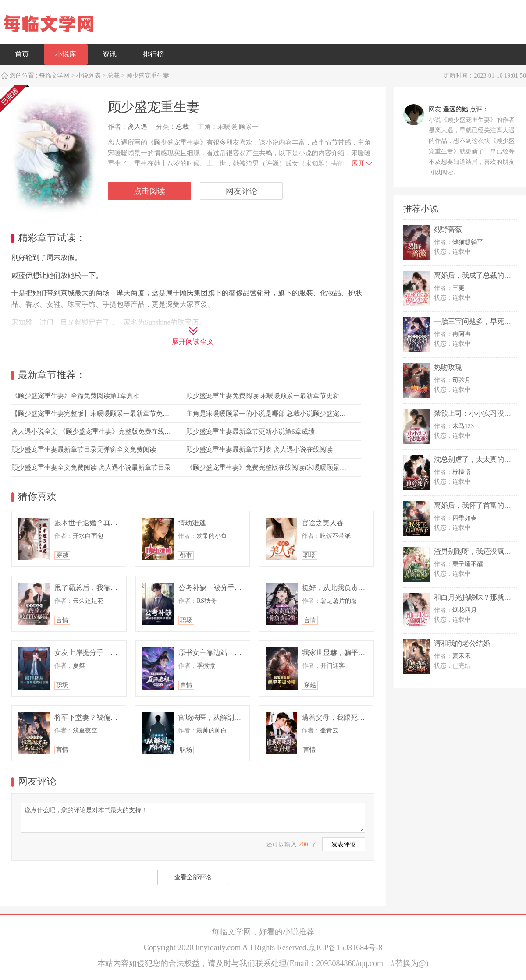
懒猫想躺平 (468, 242)
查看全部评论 (193, 877)
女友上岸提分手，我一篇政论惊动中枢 (114, 653)
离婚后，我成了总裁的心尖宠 (480, 275)
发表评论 (344, 844)
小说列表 (89, 76)
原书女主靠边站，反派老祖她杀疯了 (235, 653)
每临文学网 (54, 76)
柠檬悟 (462, 472)
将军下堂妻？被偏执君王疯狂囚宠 (107, 717)
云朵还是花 (88, 601)
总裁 (114, 76)
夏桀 (79, 666)
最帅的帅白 (212, 731)
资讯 (110, 54)
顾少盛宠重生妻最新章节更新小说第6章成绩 (251, 432)
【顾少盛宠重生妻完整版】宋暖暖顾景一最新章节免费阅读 (97, 414)
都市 (186, 555)
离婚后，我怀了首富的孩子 (476, 505)
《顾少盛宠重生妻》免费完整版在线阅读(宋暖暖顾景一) (267, 467)
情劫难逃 (192, 523)
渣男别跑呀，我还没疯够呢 (476, 551)
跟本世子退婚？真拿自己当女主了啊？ (114, 523)
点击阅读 (149, 191)
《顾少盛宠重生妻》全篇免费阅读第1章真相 (76, 396)
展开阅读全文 (193, 341)
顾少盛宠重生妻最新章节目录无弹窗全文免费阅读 (84, 449)
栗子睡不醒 (468, 564)
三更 (458, 288)
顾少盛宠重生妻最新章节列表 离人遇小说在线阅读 (259, 449)
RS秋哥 (207, 601)
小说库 (66, 54)
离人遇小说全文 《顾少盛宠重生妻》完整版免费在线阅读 (94, 432)
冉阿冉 (462, 334)
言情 (62, 620)
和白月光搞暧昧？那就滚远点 (480, 597)
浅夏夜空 (85, 731)
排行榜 (153, 54)
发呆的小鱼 (212, 536)
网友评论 (242, 191)
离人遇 (137, 127)
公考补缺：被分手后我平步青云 (227, 588)
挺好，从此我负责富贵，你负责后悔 (358, 588)
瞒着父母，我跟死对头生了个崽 (351, 717)
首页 (22, 54)
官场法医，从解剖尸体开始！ (224, 717)
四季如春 (465, 518)
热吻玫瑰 (448, 367)
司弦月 (462, 380)
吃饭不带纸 (335, 536)
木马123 (463, 426)
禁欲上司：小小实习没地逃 (476, 413)
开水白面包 (88, 536)
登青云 (329, 731)
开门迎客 (333, 666)
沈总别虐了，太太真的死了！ (480, 459)
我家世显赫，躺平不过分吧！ (348, 653)
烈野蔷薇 (448, 229)
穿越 (62, 555)
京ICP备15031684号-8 (345, 948)
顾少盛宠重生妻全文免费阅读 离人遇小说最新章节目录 (91, 467)
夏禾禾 (462, 656)
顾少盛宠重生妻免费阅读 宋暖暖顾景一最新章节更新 (263, 396)
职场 (309, 555)
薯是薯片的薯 (339, 601)
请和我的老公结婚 (462, 643)
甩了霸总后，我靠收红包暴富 (100, 588)
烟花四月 (465, 610)
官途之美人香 (323, 523)
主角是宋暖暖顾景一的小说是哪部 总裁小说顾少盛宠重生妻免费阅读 (286, 414)
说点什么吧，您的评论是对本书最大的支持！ (193, 817)
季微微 (206, 666)
